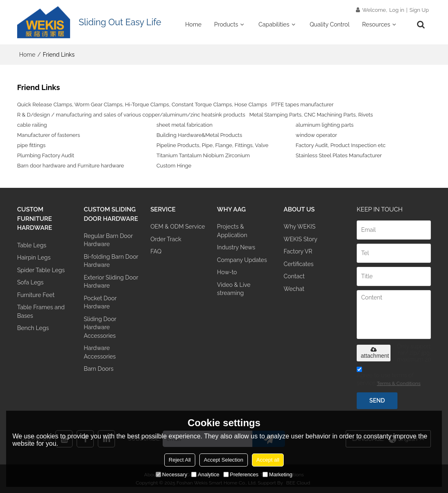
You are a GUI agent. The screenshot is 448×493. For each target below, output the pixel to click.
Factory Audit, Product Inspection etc (340, 145)
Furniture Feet (36, 295)
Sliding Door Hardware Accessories (100, 327)
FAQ (156, 251)
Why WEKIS (300, 227)
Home (193, 24)
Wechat (294, 289)
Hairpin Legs (34, 258)
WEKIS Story (301, 239)
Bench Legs (33, 328)
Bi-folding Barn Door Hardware (111, 261)
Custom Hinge (174, 166)
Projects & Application (232, 231)
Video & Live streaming (234, 289)
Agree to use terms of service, (389, 377)
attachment (375, 353)
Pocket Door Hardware (100, 302)
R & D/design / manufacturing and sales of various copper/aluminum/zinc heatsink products (131, 115)
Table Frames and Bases (41, 311)
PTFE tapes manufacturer (302, 105)
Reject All (180, 460)
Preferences (241, 474)
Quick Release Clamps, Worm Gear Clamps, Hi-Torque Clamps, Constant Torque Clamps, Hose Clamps (142, 105)
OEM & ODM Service (178, 227)
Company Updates (242, 260)
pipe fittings (31, 145)
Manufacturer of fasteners (49, 135)
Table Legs (32, 245)
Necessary (171, 474)
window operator (316, 135)
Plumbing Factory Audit (46, 155)
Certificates (299, 264)
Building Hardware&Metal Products (199, 135)
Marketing (277, 474)
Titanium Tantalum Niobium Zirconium (203, 155)
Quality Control (330, 24)
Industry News (236, 247)
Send (377, 401)
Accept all (268, 460)
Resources (376, 24)
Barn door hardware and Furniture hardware (71, 166)
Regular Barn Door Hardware (108, 240)
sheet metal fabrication (185, 125)
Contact (294, 276)
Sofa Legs (30, 282)
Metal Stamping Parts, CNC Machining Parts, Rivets (311, 115)
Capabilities (274, 24)
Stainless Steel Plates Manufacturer (339, 155)
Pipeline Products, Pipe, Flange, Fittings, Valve (213, 145)
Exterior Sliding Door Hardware (111, 282)
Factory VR (298, 251)
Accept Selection (224, 460)
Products (226, 24)
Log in (397, 10)
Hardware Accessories (100, 352)
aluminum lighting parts (324, 125)
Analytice (205, 474)
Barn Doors (98, 369)
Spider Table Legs (41, 270)
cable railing (32, 125)
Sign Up (419, 10)
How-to (227, 272)
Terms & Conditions (398, 383)
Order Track (166, 239)
